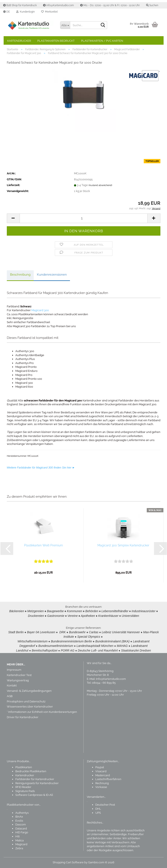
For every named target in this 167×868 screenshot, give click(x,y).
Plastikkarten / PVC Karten (102, 41)
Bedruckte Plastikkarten (31, 771)
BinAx (19, 817)
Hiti (17, 836)
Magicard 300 (40, 312)
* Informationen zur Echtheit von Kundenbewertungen (42, 712)
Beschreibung (20, 276)
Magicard (21, 844)
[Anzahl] (84, 220)
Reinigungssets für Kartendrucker (37, 783)
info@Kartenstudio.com (58, 5)
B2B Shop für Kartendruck (20, 5)
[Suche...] (65, 25)
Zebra (19, 848)
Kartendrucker (19, 41)
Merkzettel (49, 12)
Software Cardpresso (29, 795)
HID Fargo (22, 833)
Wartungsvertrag (18, 680)
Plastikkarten (24, 767)
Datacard (21, 829)
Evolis (19, 821)
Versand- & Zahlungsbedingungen (29, 691)
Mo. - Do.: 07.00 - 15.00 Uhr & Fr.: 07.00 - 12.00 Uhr (110, 5)
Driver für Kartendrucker (23, 717)
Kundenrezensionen (52, 276)
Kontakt (12, 686)
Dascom (21, 825)
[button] (7, 12)
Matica (20, 840)
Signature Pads (25, 791)
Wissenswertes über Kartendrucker (30, 707)
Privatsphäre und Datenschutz (26, 701)
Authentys (22, 813)
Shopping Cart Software (68, 862)
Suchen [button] (152, 5)
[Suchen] (103, 25)
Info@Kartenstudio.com (111, 679)
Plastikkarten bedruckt (56, 41)
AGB (10, 696)
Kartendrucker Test (19, 675)
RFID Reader (23, 787)
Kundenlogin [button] (25, 12)
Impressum (14, 670)
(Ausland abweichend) (100, 187)
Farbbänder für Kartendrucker (35, 779)
